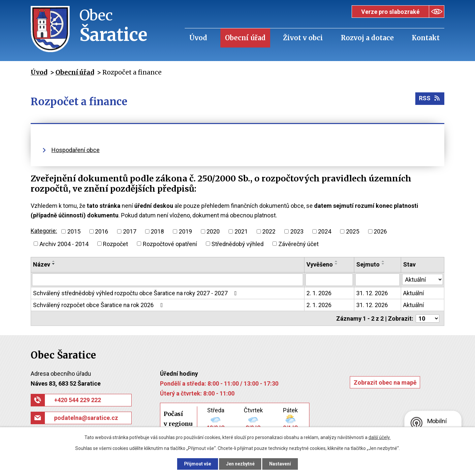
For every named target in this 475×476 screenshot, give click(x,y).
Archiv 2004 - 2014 (64, 244)
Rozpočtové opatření (170, 244)
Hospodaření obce (76, 150)
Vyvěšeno (320, 264)
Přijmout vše (197, 464)
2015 (74, 231)
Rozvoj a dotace (367, 38)
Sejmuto (368, 264)
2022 (269, 231)
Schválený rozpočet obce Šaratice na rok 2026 (99, 305)
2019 (185, 231)
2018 (157, 231)
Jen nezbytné (240, 464)
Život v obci (303, 38)
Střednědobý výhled (237, 244)
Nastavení (280, 464)
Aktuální (413, 293)
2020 (213, 231)
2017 (130, 231)
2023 (297, 231)
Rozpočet (115, 244)
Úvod (198, 38)
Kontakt (426, 38)
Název (42, 264)
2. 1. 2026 (319, 293)
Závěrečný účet (299, 244)
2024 (325, 231)
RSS (430, 99)
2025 (353, 231)
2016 (102, 231)
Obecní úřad (245, 38)
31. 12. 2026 (372, 293)
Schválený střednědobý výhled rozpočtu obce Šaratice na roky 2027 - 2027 (136, 293)
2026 (380, 231)
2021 (241, 231)
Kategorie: (44, 231)
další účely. (380, 437)
